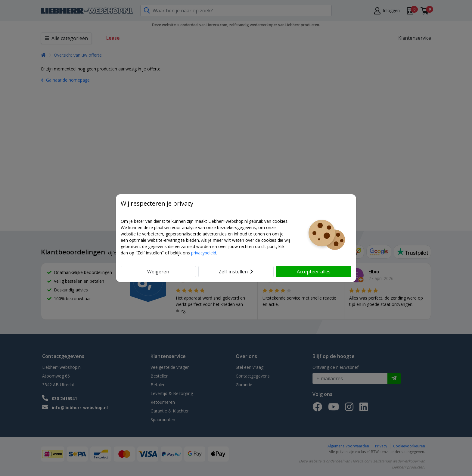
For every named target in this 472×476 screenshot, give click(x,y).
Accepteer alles (314, 272)
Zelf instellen (236, 272)
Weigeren (158, 272)
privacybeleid (204, 253)
